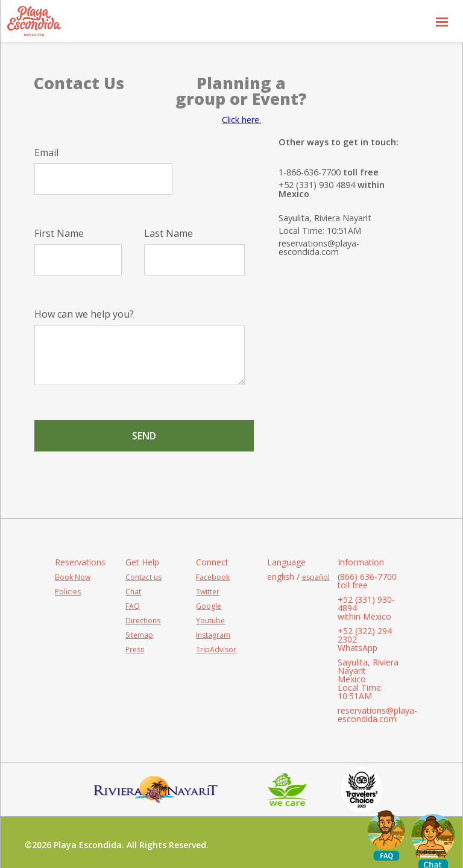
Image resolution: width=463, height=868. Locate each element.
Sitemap (139, 635)
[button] (442, 21)
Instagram (213, 635)
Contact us (143, 577)
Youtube (210, 621)
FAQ (133, 606)
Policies (68, 592)
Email (103, 171)
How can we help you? (140, 347)
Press (135, 649)
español (316, 577)
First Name (78, 252)
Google (209, 606)
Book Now (73, 577)
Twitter (208, 592)
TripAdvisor (216, 649)
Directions (143, 621)
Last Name (194, 252)
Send (144, 436)
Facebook (213, 577)
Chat (133, 592)
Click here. (241, 120)
